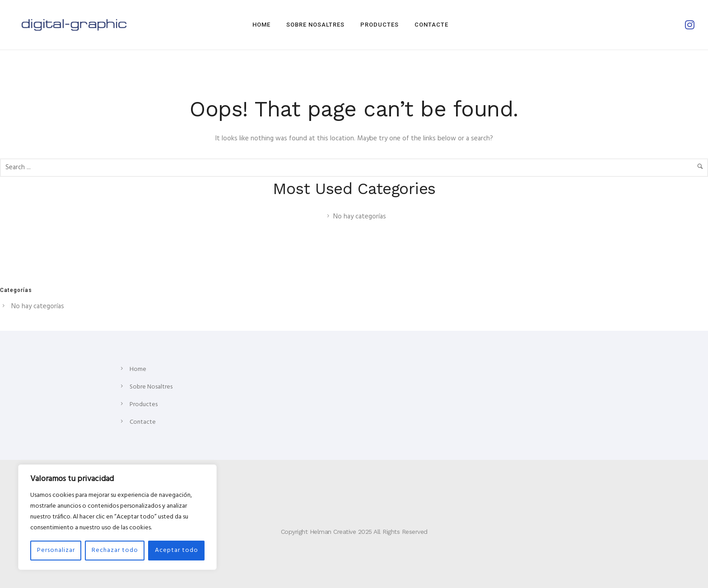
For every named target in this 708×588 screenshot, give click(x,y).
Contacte (431, 25)
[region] (117, 517)
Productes (380, 25)
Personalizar (56, 550)
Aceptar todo (177, 550)
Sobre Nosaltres (315, 25)
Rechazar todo (115, 550)
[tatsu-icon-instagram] (690, 25)
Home (261, 25)
